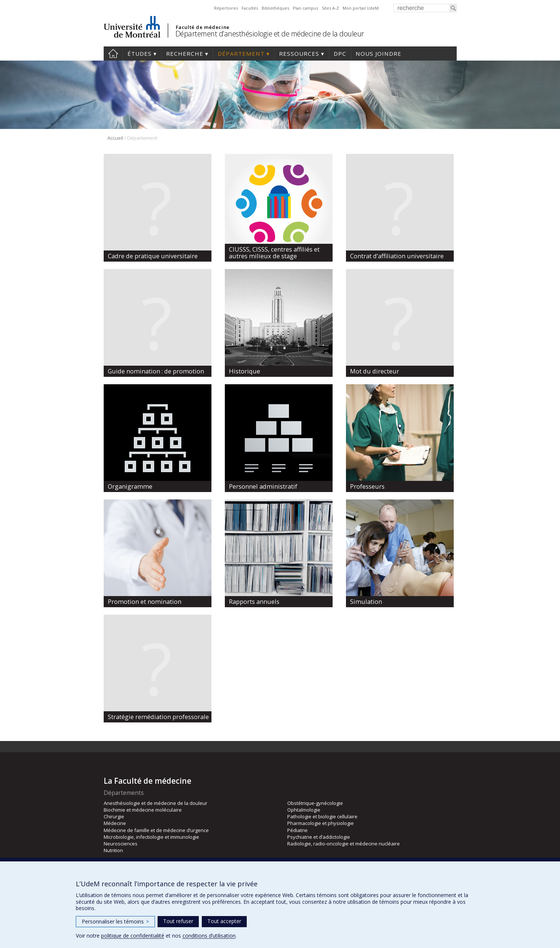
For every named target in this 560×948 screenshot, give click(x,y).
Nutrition (113, 850)
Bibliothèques (275, 8)
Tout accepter (224, 921)
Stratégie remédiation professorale (158, 717)
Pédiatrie (297, 830)
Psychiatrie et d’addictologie (319, 837)
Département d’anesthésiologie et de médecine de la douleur (270, 34)
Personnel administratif (263, 486)
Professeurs (367, 486)
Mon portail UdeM (361, 8)
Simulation (366, 601)
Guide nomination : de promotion (156, 371)
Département (241, 54)
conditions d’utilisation (209, 936)
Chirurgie (114, 816)
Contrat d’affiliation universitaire (397, 256)
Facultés (250, 8)
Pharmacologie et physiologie (321, 823)
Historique (245, 371)
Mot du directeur (375, 371)
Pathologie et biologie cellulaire (322, 816)
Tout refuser (178, 921)
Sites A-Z (330, 8)
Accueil (113, 54)
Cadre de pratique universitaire (153, 256)
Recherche (185, 54)
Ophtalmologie (304, 810)
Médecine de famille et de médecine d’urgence (156, 830)
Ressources (299, 54)
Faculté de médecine (203, 27)
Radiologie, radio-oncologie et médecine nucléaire (344, 844)
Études (140, 54)
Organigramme (130, 486)
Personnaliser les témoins (115, 921)
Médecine (115, 823)
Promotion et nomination (145, 601)
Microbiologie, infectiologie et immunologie (151, 837)
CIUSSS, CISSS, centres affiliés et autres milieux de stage (274, 253)
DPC (340, 54)
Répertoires (226, 8)
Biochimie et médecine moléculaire (143, 810)
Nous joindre (378, 54)
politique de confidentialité (133, 936)
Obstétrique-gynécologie (315, 803)
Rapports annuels (254, 601)
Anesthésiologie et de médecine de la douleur (156, 803)
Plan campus (305, 8)
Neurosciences (121, 844)
